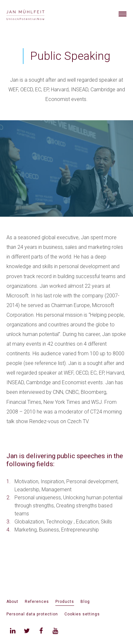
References (37, 602)
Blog (85, 602)
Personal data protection (32, 614)
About (12, 602)
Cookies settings (82, 614)
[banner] (33, 14)
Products (65, 602)
